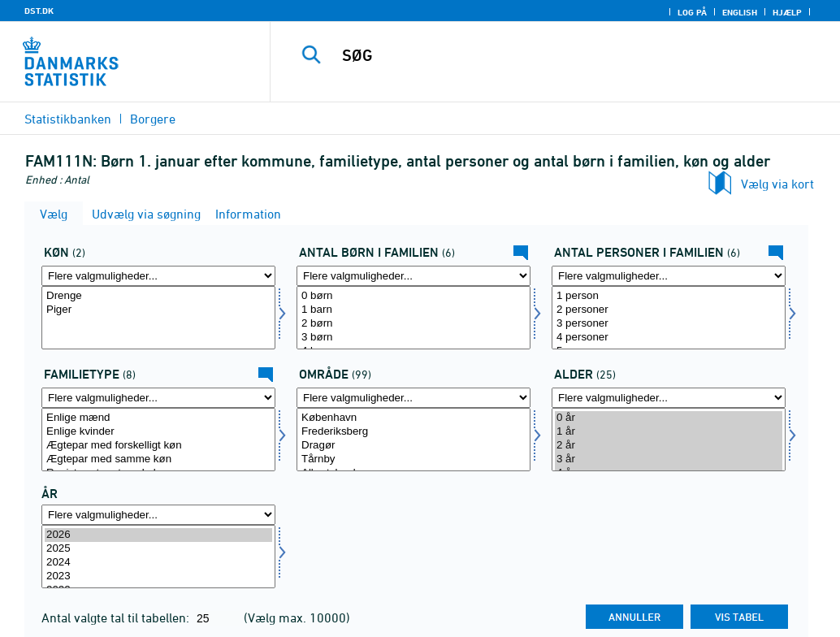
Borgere (153, 119)
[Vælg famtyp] (158, 440)
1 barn (414, 310)
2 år (669, 446)
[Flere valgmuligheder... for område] (414, 398)
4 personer (669, 338)
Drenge (158, 296)
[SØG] (561, 55)
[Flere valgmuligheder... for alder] (669, 398)
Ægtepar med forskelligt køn (158, 446)
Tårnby (414, 459)
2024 (158, 563)
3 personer (669, 324)
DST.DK (39, 11)
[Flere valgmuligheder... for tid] (158, 515)
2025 (158, 549)
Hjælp (787, 12)
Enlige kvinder (158, 432)
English (740, 12)
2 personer (669, 310)
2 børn (414, 324)
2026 (158, 535)
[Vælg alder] (669, 440)
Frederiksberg (414, 432)
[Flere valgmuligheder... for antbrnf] (414, 276)
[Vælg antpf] (669, 318)
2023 (158, 576)
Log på (692, 12)
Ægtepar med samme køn (158, 459)
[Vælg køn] (158, 318)
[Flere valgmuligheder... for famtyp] (158, 398)
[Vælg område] (414, 440)
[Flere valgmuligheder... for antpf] (669, 276)
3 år (669, 459)
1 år (669, 432)
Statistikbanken (68, 119)
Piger (158, 310)
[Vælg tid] (158, 557)
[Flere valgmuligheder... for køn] (158, 276)
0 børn (414, 296)
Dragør (414, 446)
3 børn (414, 338)
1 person (669, 296)
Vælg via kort (777, 184)
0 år (669, 418)
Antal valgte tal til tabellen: (117, 617)
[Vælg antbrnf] (414, 318)
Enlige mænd (158, 418)
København (414, 418)
